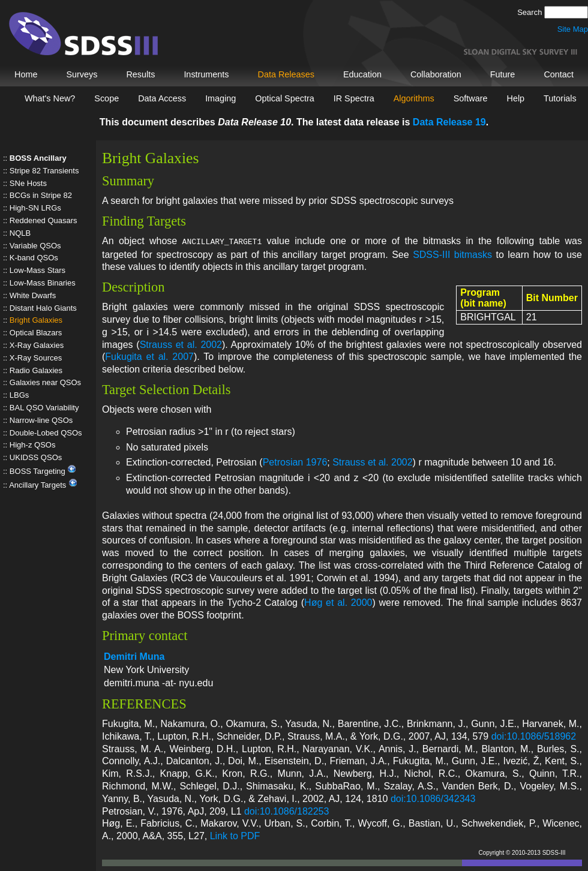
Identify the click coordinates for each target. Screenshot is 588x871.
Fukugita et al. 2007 (149, 355)
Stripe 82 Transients (44, 171)
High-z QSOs (33, 445)
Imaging (220, 98)
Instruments (206, 74)
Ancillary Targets (43, 485)
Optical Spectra (284, 98)
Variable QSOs (35, 246)
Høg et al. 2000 (338, 601)
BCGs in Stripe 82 (41, 195)
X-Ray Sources (36, 358)
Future (503, 74)
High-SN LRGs (35, 208)
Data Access (162, 98)
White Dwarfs (33, 295)
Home (26, 74)
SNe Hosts (28, 183)
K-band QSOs (34, 258)
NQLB (20, 233)
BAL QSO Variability (44, 408)
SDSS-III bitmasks (452, 253)
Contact (559, 74)
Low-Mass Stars (37, 270)
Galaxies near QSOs (45, 382)
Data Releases (286, 74)
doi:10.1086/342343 (433, 798)
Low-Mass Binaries (43, 283)
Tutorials (560, 98)
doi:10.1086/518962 (534, 735)
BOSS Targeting (43, 471)
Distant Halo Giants (43, 308)
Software (471, 98)
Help (515, 98)
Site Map (573, 29)
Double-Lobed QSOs (46, 433)
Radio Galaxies (36, 370)
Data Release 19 (449, 122)
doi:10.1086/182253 (286, 810)
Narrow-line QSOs (41, 420)
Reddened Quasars (43, 220)
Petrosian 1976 (295, 461)
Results (140, 74)
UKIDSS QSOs (36, 457)
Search (531, 12)
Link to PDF (235, 835)
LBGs (19, 395)
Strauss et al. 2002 (181, 343)
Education (362, 74)
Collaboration (436, 74)
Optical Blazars (36, 333)
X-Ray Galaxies (37, 345)
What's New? (50, 98)
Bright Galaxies (36, 320)
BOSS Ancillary (38, 158)
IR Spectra (354, 98)
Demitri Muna (134, 655)
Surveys (82, 74)
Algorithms (414, 98)
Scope (106, 98)
